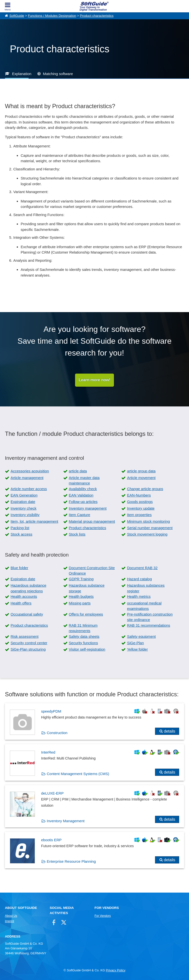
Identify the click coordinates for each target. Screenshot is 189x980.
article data (78, 471)
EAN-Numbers (139, 495)
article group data (141, 471)
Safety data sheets (84, 636)
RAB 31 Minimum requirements (83, 628)
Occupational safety (27, 614)
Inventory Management (66, 821)
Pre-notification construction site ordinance (150, 617)
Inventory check (24, 508)
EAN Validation (81, 495)
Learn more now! (95, 380)
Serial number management (150, 528)
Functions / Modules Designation (52, 16)
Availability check (83, 489)
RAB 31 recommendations (149, 625)
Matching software (58, 74)
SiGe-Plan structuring (28, 650)
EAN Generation (24, 495)
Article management (27, 478)
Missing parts (80, 603)
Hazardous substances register (146, 588)
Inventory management (88, 508)
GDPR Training (81, 579)
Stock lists (77, 534)
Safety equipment (141, 636)
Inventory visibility (25, 515)
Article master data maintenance (84, 480)
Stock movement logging (147, 534)
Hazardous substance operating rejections (28, 588)
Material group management (92, 521)
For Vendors (103, 916)
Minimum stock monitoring (148, 521)
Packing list (20, 528)
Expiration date (23, 502)
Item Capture (80, 515)
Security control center (29, 643)
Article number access (29, 489)
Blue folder (19, 568)
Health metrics (139, 597)
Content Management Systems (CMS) (78, 774)
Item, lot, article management (34, 521)
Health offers (21, 603)
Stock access (21, 534)
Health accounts (24, 597)
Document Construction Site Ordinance (92, 571)
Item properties (139, 515)
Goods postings (140, 502)
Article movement (141, 478)
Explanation (22, 74)
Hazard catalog (139, 579)
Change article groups (145, 489)
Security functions (83, 643)
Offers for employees (86, 614)
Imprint (9, 921)
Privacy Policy (116, 970)
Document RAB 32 (142, 568)
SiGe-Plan (135, 643)
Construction (57, 733)
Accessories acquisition (30, 471)
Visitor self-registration (87, 650)
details (170, 731)
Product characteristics (97, 16)
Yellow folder (137, 650)
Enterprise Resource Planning (71, 862)
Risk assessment (24, 636)
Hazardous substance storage (87, 588)
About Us (11, 916)
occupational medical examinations (144, 606)
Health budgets (81, 597)
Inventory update (141, 508)
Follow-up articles (83, 502)
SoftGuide (17, 16)
